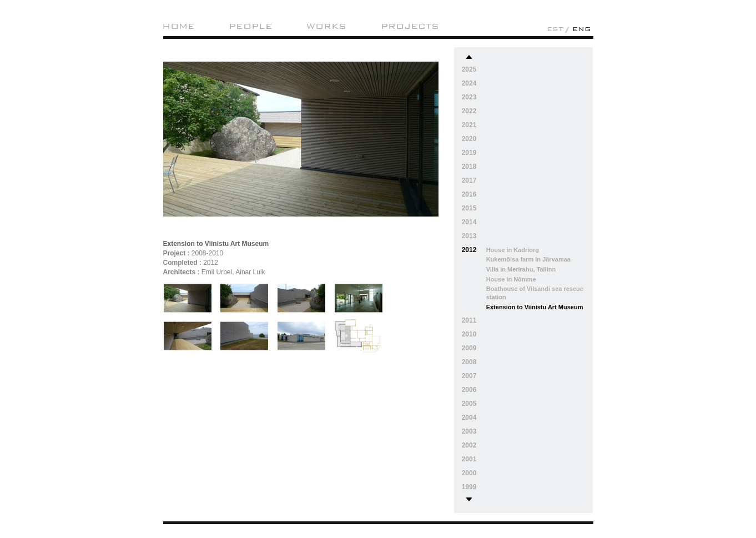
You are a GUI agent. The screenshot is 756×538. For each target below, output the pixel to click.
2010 (469, 334)
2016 (469, 194)
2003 (469, 431)
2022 (469, 111)
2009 (469, 348)
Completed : (182, 263)
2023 (469, 97)
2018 (469, 167)
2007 (469, 376)
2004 (469, 418)
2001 (469, 459)
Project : (177, 253)
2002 (469, 445)
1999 (469, 487)
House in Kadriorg (513, 250)
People (251, 26)
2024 (469, 83)
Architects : (182, 272)
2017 (469, 180)
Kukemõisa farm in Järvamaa (528, 259)
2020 (469, 139)
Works (326, 26)
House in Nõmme (511, 279)
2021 (469, 125)
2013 (469, 236)
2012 (469, 250)
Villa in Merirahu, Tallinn (521, 269)
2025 (469, 69)
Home (178, 26)
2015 (469, 208)
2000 (469, 473)
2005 (469, 404)
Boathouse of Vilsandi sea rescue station (535, 293)
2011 (469, 320)
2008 (469, 362)
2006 (469, 390)
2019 (469, 153)
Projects (410, 26)
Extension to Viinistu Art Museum (535, 307)
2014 (469, 222)
